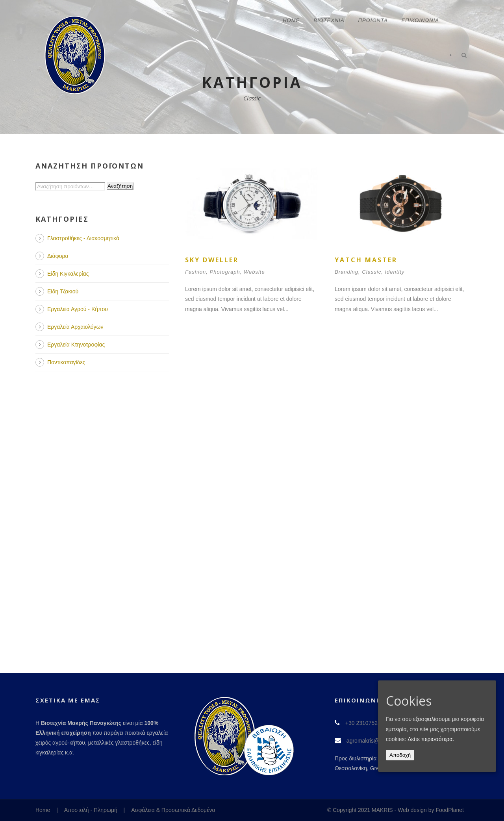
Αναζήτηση (120, 186)
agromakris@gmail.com (375, 741)
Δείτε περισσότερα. (431, 739)
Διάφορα (58, 256)
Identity (395, 272)
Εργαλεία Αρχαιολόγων (75, 327)
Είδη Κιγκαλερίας (68, 274)
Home (291, 20)
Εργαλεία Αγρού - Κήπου (78, 309)
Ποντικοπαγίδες (66, 362)
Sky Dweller (212, 260)
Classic (372, 272)
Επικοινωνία (420, 20)
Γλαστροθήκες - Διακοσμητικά (83, 238)
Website (254, 272)
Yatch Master (366, 260)
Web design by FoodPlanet (431, 810)
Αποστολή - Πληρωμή (91, 810)
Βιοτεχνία (329, 20)
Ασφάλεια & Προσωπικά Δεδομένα (173, 810)
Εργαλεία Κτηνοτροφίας (76, 345)
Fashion (195, 272)
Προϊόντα (373, 20)
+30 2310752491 (366, 723)
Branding (346, 272)
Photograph (225, 272)
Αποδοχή (400, 755)
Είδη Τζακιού (63, 291)
